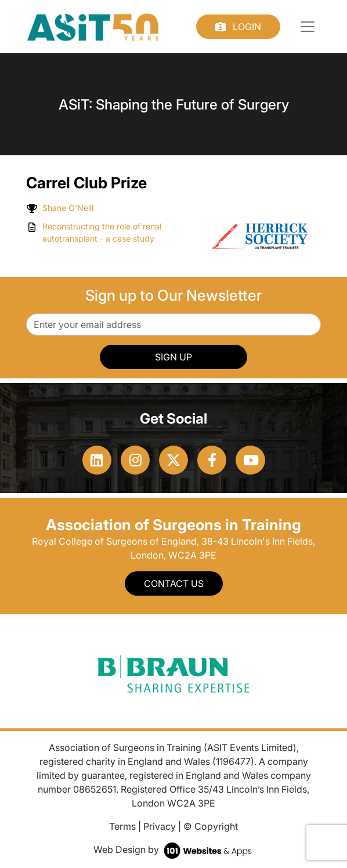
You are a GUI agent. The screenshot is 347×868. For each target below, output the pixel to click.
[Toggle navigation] (308, 27)
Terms (122, 826)
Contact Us (174, 583)
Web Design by (174, 849)
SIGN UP (173, 357)
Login (238, 27)
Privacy (160, 826)
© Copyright (211, 826)
